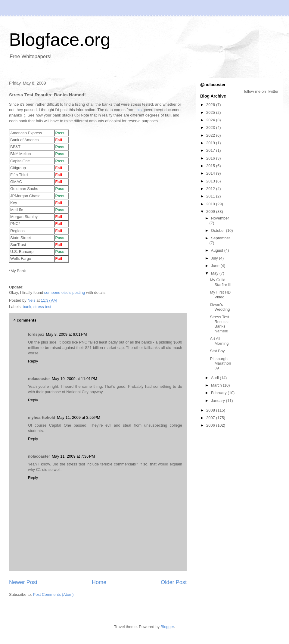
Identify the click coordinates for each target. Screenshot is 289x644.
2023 (211, 128)
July (215, 258)
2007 (211, 418)
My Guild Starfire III (221, 282)
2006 (211, 425)
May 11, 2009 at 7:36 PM (73, 456)
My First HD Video (220, 295)
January (219, 401)
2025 (211, 112)
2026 (211, 105)
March (217, 385)
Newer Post (23, 582)
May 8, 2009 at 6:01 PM (66, 334)
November (220, 218)
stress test (42, 307)
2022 (211, 135)
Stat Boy (217, 351)
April (216, 378)
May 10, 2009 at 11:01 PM (75, 379)
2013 (211, 181)
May (215, 273)
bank (27, 307)
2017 (211, 150)
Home (99, 582)
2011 (211, 196)
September (221, 238)
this (138, 110)
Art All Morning (219, 341)
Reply (33, 361)
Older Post (174, 582)
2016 (211, 158)
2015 (211, 166)
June (216, 266)
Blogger (167, 627)
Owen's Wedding (220, 307)
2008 (211, 410)
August (218, 250)
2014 (211, 173)
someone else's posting (65, 292)
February (219, 393)
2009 (211, 212)
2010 (211, 204)
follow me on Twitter (261, 91)
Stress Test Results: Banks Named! (219, 324)
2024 (211, 120)
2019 (211, 143)
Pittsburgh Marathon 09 (220, 363)
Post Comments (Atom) (53, 594)
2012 (211, 189)
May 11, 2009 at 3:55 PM (78, 417)
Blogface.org (60, 40)
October (219, 230)
